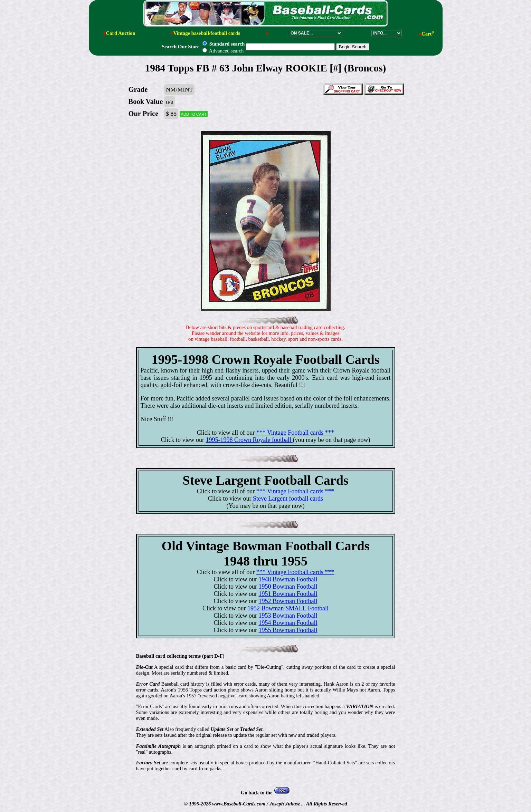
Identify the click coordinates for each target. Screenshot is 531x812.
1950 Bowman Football (288, 587)
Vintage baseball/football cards (207, 33)
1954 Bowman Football (288, 623)
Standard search (224, 44)
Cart (428, 34)
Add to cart (194, 114)
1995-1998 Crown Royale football (249, 440)
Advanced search (223, 51)
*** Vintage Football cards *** (295, 433)
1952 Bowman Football (288, 601)
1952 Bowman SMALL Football (288, 608)
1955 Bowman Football (288, 630)
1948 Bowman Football (288, 579)
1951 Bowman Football (288, 594)
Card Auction (120, 33)
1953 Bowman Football (288, 616)
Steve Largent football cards (288, 499)
